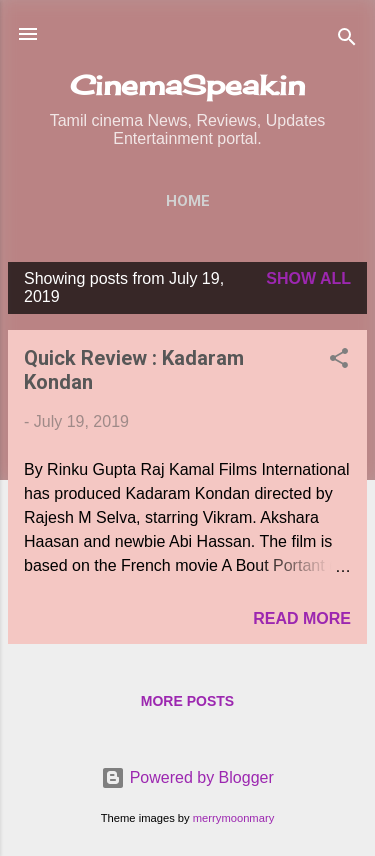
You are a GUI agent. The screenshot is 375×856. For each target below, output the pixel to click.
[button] (339, 361)
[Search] (347, 40)
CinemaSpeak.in (187, 85)
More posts (187, 701)
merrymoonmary (233, 818)
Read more (302, 618)
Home (188, 201)
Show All (308, 278)
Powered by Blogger (187, 777)
